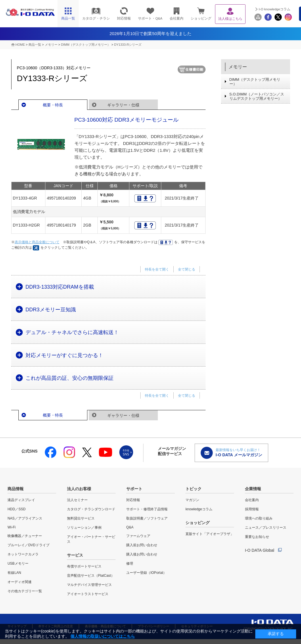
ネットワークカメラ (23, 554)
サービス (75, 555)
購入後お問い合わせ (142, 554)
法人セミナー (77, 500)
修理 (130, 563)
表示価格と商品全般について (37, 242)
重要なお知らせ (257, 537)
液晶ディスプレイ (21, 500)
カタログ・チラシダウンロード (91, 509)
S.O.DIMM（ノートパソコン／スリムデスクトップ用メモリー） (257, 96)
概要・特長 (53, 105)
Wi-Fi (11, 527)
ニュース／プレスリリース (266, 528)
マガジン (192, 500)
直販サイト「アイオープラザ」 (210, 534)
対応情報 (133, 500)
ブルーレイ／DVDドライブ (28, 545)
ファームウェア (138, 536)
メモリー (51, 45)
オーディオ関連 (20, 582)
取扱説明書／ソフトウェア (147, 518)
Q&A (130, 527)
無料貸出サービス (81, 518)
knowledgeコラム (199, 509)
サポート (134, 489)
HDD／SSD (17, 509)
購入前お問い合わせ (142, 545)
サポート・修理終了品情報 (147, 509)
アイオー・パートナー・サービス (91, 539)
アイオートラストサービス (88, 594)
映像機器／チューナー (25, 536)
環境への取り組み (259, 518)
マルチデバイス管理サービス (89, 585)
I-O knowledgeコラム (275, 9)
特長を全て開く (157, 269)
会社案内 (252, 500)
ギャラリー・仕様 (123, 105)
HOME (20, 45)
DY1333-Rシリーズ (128, 45)
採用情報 (252, 509)
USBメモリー (18, 563)
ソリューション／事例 (84, 528)
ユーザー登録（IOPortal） (146, 573)
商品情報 (16, 489)
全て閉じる (187, 269)
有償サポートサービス (84, 566)
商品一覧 (35, 45)
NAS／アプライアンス (25, 518)
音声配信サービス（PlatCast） (91, 576)
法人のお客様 (79, 489)
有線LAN (14, 573)
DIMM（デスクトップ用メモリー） (86, 45)
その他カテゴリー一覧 (25, 591)
